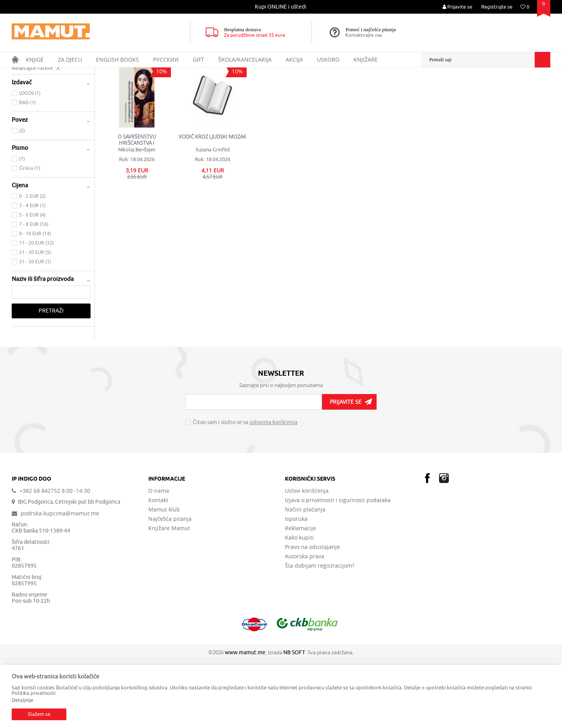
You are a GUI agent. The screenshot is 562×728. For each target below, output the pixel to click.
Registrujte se (497, 7)
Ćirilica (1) (30, 236)
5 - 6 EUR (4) (32, 282)
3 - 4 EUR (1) (32, 273)
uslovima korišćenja (273, 490)
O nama (159, 558)
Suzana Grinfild (213, 217)
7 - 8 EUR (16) (34, 292)
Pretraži (51, 378)
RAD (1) (28, 170)
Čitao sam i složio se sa (245, 490)
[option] (281, 7)
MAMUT (20, 73)
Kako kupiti (299, 605)
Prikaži (463, 87)
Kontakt (158, 568)
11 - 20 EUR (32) (36, 311)
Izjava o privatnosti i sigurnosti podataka (338, 568)
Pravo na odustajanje (312, 614)
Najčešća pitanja (170, 586)
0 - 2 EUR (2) (32, 264)
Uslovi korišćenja (307, 558)
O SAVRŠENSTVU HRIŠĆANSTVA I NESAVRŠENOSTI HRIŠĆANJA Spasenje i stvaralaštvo (137, 207)
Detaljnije (22, 700)
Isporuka (296, 586)
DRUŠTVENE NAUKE (38, 111)
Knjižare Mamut (169, 596)
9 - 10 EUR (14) (35, 301)
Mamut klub (164, 577)
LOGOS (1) (30, 161)
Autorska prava (305, 624)
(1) (22, 226)
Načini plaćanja (305, 577)
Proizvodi (44, 73)
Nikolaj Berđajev (137, 217)
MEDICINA (27, 120)
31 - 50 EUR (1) (35, 329)
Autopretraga (368, 87)
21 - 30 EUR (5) (35, 320)
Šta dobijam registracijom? (320, 633)
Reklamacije (301, 596)
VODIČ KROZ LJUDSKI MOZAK (213, 204)
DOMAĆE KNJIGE (78, 73)
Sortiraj (402, 87)
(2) (22, 198)
